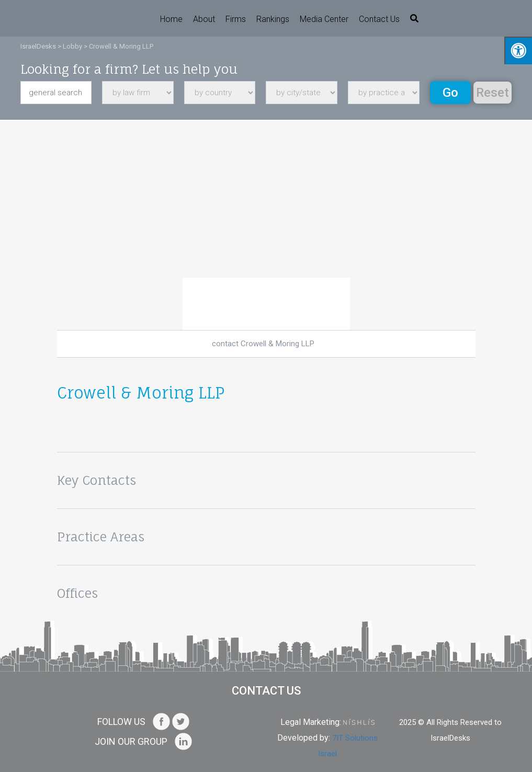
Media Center (324, 19)
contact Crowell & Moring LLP (263, 344)
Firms (236, 19)
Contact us (379, 19)
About (204, 19)
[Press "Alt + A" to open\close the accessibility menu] (518, 50)
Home (171, 19)
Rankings (273, 19)
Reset (493, 93)
